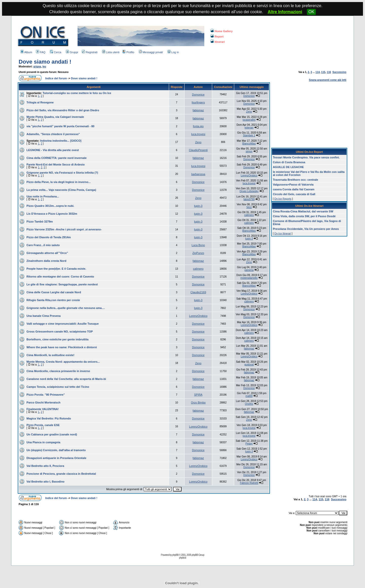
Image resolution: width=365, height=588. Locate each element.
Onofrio (249, 404)
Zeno (249, 112)
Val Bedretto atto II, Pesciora (45, 466)
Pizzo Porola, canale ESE (43, 425)
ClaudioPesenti (198, 150)
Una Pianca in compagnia (43, 442)
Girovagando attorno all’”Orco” (47, 253)
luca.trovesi (198, 134)
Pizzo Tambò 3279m (40, 222)
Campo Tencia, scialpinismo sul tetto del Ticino (58, 387)
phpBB (175, 555)
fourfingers (198, 102)
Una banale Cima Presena (44, 316)
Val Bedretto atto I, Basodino (46, 482)
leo (44, 67)
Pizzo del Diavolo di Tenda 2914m (49, 237)
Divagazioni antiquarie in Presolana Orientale (57, 458)
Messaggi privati (151, 52)
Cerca (56, 52)
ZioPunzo (198, 253)
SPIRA (198, 395)
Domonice (198, 95)
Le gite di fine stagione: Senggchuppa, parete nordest (62, 284)
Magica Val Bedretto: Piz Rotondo (49, 418)
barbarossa (198, 174)
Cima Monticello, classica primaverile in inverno (58, 371)
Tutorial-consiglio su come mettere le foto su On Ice (77, 93)
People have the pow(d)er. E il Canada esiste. (56, 269)
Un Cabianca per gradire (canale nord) (52, 434)
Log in (173, 52)
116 (329, 72)
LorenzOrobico (249, 176)
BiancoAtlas (249, 144)
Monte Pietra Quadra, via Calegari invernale (55, 117)
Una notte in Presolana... (43, 196)
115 (323, 72)
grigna (37, 67)
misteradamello (249, 278)
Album (26, 52)
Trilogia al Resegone (40, 102)
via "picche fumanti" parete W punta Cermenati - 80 (61, 126)
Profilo (128, 52)
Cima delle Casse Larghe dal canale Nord (54, 292)
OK (311, 12)
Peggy (249, 444)
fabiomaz (198, 110)
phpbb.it (182, 558)
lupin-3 (198, 206)
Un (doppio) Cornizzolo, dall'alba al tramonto (56, 450)
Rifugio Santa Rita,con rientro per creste (53, 300)
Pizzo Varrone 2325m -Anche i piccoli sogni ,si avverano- (64, 229)
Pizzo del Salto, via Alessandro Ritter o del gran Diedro (63, 110)
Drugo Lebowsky (249, 191)
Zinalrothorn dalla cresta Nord (47, 261)
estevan (249, 128)
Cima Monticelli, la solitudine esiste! (51, 355)
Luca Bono (198, 245)
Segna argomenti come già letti (328, 80)
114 (318, 72)
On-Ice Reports (283, 199)
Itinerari (218, 42)
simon (249, 151)
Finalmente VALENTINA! (43, 409)
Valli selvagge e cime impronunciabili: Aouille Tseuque (63, 324)
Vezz (249, 207)
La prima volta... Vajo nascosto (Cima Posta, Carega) (61, 190)
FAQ (41, 52)
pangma (249, 270)
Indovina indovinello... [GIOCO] (61, 141)
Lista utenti (111, 52)
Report (217, 36)
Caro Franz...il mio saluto (43, 245)
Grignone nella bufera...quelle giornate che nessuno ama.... (66, 308)
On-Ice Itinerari (283, 234)
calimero (249, 215)
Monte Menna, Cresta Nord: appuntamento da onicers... (63, 362)
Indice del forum (56, 78)
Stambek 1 (249, 135)
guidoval (249, 365)
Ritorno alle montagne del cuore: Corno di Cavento (60, 277)
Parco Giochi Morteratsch (44, 402)
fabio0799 (249, 199)
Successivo (339, 72)
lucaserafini (249, 120)
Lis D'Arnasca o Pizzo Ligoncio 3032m (52, 214)
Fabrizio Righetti (249, 483)
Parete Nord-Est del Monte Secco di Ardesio (56, 164)
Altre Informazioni (285, 12)
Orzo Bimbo (198, 402)
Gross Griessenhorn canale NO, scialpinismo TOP (60, 332)
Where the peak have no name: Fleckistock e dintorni (62, 347)
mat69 (249, 396)
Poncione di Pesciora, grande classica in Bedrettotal (61, 474)
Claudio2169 (198, 292)
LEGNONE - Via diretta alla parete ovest (53, 150)
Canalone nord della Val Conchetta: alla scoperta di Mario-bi (66, 379)
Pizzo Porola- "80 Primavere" (46, 395)
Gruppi (72, 52)
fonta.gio (198, 126)
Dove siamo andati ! (45, 62)
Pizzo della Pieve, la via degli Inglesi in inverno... (59, 182)
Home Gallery (222, 31)
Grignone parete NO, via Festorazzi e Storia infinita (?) (62, 173)
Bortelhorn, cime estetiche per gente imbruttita (58, 339)
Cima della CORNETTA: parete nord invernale (57, 158)
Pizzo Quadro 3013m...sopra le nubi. (50, 206)
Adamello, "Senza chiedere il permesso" (53, 134)
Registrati (90, 52)
